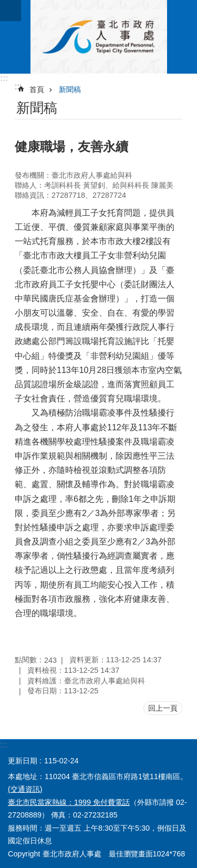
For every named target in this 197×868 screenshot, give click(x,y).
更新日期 (23, 761)
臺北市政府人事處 (98, 37)
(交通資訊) (25, 789)
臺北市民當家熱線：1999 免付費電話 (69, 802)
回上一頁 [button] (163, 708)
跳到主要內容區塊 (6, 6)
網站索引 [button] (11, 11)
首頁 (37, 89)
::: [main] (18, 87)
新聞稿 (70, 89)
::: (4, 78)
